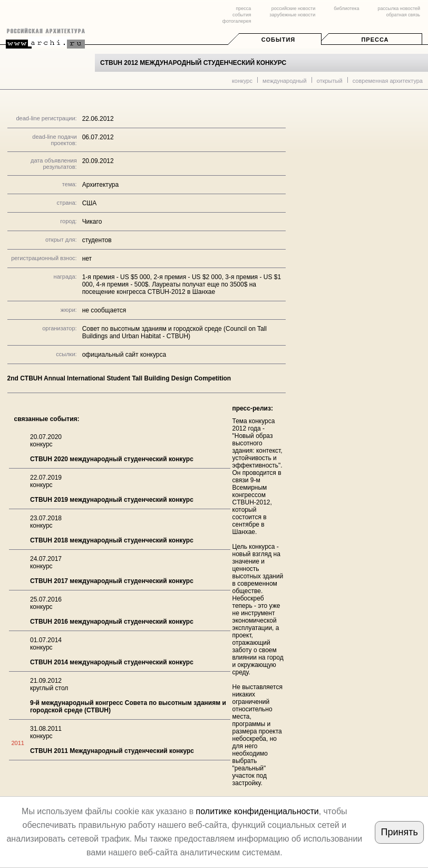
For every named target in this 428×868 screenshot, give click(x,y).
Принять (400, 832)
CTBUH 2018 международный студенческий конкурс (112, 540)
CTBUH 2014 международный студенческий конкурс (112, 662)
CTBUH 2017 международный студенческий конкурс (112, 581)
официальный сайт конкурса (124, 355)
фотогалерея (237, 21)
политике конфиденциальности (257, 811)
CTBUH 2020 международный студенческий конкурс (112, 459)
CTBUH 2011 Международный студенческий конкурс (112, 751)
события (242, 15)
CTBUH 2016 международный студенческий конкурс (112, 622)
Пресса (375, 40)
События (278, 40)
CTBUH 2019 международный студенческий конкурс (112, 500)
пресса (243, 8)
